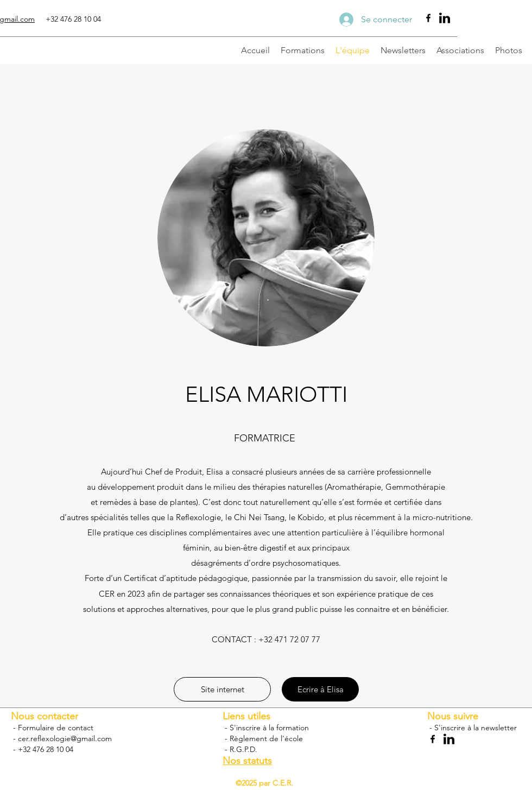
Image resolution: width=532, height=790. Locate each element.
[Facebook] (428, 18)
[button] (222, 689)
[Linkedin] (445, 18)
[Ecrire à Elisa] (320, 689)
